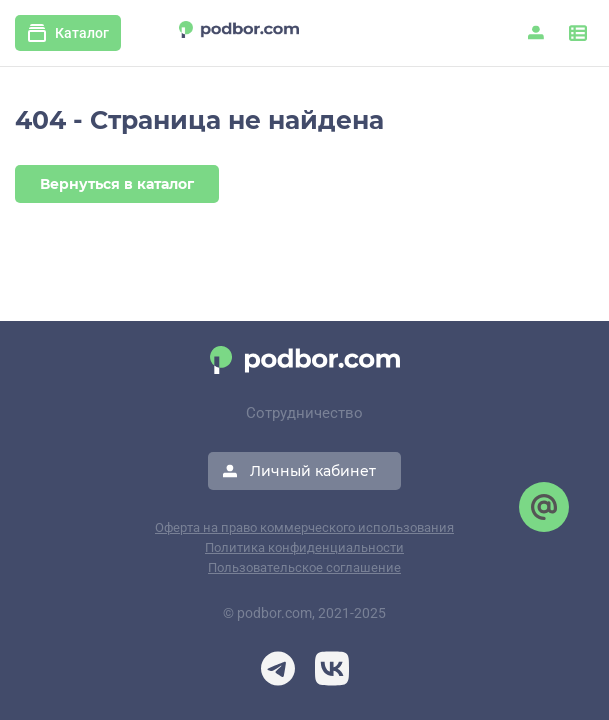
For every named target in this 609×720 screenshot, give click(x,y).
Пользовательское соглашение (304, 567)
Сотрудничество (304, 413)
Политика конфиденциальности (304, 547)
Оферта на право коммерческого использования (304, 527)
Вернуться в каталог (117, 184)
